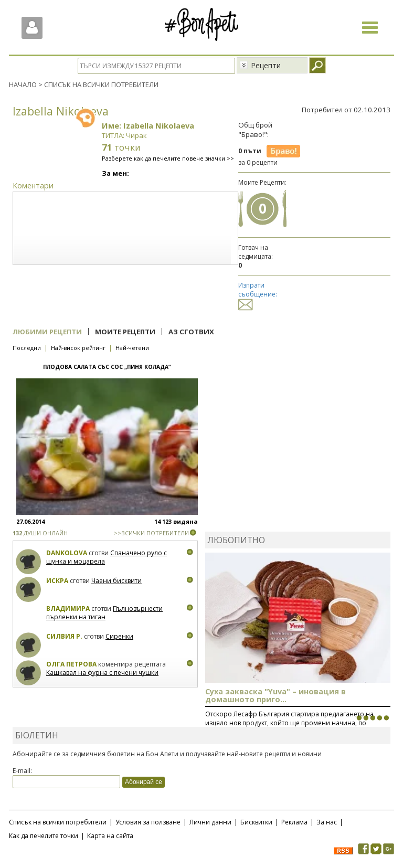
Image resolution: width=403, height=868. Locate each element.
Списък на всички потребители (58, 822)
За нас (327, 822)
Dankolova (67, 553)
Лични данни (210, 822)
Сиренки (119, 636)
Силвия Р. (64, 636)
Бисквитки (256, 822)
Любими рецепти (47, 332)
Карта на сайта (110, 836)
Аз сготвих (191, 332)
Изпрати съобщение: (258, 295)
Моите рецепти (125, 332)
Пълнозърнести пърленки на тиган (104, 613)
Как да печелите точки (44, 836)
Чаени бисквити (116, 581)
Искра (57, 581)
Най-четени (132, 348)
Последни (27, 348)
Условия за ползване (148, 822)
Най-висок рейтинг (78, 348)
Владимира (68, 608)
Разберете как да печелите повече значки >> (168, 158)
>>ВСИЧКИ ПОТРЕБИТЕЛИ (151, 533)
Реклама (294, 822)
